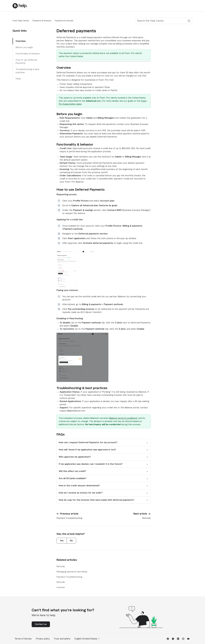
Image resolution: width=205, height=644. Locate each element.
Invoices (61, 587)
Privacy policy (43, 639)
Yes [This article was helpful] (62, 541)
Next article (140, 514)
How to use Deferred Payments (26, 62)
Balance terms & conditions (123, 418)
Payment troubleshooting (69, 577)
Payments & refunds (64, 21)
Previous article (69, 514)
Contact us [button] (41, 624)
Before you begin (24, 47)
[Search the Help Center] (164, 21)
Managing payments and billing (72, 572)
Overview (21, 41)
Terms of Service (23, 639)
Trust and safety (62, 639)
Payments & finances (42, 21)
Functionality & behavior (28, 54)
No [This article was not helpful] (71, 541)
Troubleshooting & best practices (27, 71)
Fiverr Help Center (21, 21)
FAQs (18, 79)
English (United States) (87, 639)
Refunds (61, 567)
